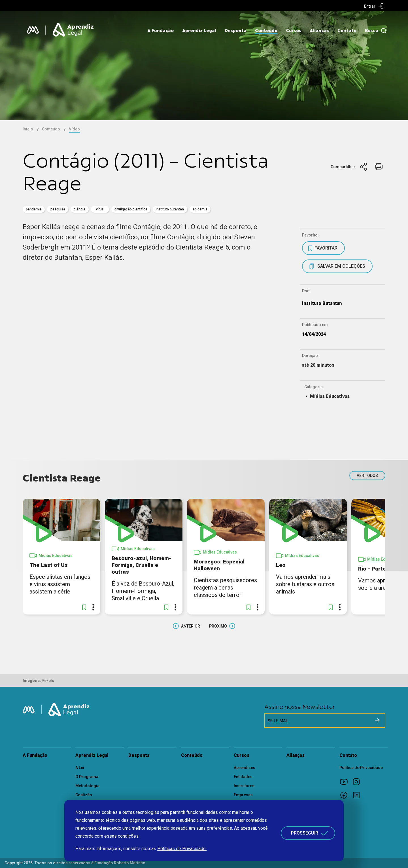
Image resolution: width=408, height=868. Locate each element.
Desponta (236, 31)
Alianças (319, 31)
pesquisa (58, 209)
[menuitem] (374, 6)
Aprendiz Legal (199, 31)
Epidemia (200, 209)
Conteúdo (266, 31)
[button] (84, 607)
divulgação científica (131, 209)
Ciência (79, 209)
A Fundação (161, 31)
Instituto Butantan (170, 209)
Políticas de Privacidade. (182, 849)
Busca (372, 31)
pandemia (34, 209)
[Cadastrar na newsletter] (377, 720)
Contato (347, 31)
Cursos (294, 31)
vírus (100, 209)
